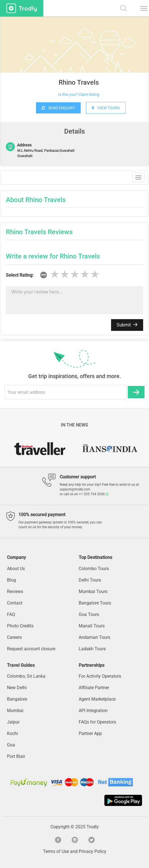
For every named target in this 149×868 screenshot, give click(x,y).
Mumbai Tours (93, 591)
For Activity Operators (100, 676)
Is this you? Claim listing (79, 94)
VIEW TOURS (106, 108)
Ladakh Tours (92, 649)
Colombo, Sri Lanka (26, 676)
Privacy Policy (92, 851)
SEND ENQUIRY (58, 108)
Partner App (90, 733)
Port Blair (16, 756)
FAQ (11, 614)
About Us (16, 569)
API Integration (93, 711)
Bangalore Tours (95, 603)
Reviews (15, 591)
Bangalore (17, 699)
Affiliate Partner (94, 688)
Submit (127, 325)
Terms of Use (56, 851)
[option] (74, 59)
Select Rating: (20, 275)
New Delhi (17, 688)
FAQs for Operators (97, 722)
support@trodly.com (75, 489)
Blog (11, 580)
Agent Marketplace (97, 699)
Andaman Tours (94, 637)
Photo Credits (20, 626)
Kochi (13, 733)
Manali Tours (92, 626)
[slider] (75, 274)
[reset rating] (44, 275)
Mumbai (15, 711)
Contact (15, 603)
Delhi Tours (90, 580)
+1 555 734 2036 (94, 494)
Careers (14, 637)
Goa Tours (89, 614)
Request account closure (31, 649)
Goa (11, 745)
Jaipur (13, 722)
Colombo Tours (94, 569)
